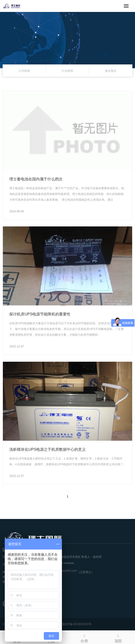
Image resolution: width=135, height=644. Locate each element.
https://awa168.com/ (64, 571)
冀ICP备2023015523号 (77, 624)
